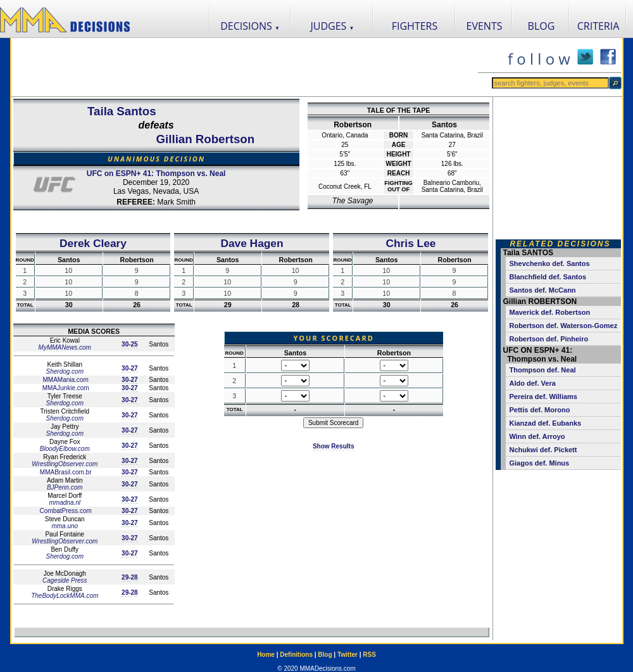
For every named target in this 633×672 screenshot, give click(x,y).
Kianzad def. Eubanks (545, 423)
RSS (369, 655)
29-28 (130, 577)
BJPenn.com (65, 487)
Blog (325, 655)
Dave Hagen (252, 243)
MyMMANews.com (65, 347)
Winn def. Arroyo (537, 436)
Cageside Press (65, 580)
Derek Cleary (93, 243)
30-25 (130, 344)
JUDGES (333, 26)
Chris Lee (411, 243)
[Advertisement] (244, 67)
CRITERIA (599, 26)
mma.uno (65, 526)
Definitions (296, 655)
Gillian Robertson (205, 139)
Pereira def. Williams (543, 396)
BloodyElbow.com (65, 449)
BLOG (542, 26)
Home (266, 655)
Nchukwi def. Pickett (543, 450)
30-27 (130, 368)
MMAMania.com (65, 380)
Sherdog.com (65, 371)
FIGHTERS (415, 26)
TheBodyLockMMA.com (65, 596)
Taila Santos (122, 111)
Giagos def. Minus (539, 463)
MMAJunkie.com (65, 388)
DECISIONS (250, 26)
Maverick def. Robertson (549, 312)
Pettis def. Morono (539, 410)
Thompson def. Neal (542, 370)
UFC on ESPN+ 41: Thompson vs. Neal (156, 174)
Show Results (334, 446)
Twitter (348, 655)
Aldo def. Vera (532, 383)
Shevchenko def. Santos (549, 263)
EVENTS (485, 26)
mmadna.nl (65, 503)
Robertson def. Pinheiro (548, 339)
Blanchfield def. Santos (548, 277)
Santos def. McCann (542, 290)
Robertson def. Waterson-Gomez (563, 326)
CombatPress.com (65, 511)
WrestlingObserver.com (65, 464)
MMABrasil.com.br (65, 472)
